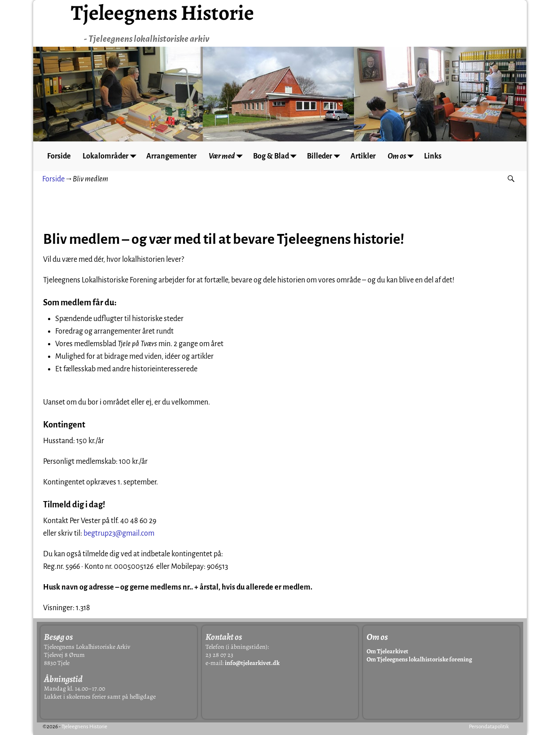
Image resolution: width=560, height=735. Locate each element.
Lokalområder (113, 156)
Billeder (329, 156)
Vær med (230, 156)
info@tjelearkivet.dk (252, 663)
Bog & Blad (280, 156)
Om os (407, 156)
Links (437, 156)
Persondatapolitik (489, 727)
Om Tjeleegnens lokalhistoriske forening (419, 659)
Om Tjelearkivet (387, 651)
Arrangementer (173, 156)
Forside (59, 156)
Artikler (367, 156)
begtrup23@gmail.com (119, 533)
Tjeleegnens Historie (84, 727)
